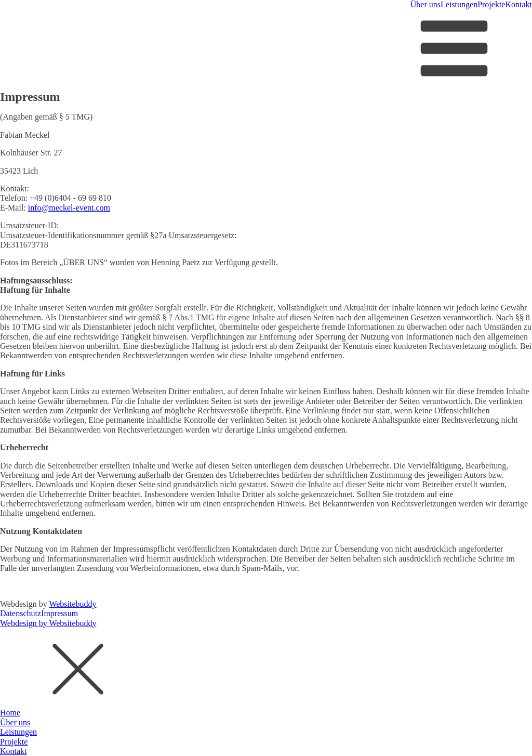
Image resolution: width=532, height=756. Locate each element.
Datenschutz (21, 613)
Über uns (425, 4)
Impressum (59, 613)
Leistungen (459, 4)
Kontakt (518, 4)
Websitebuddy (72, 604)
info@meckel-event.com (69, 208)
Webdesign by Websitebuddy (48, 623)
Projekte (491, 4)
